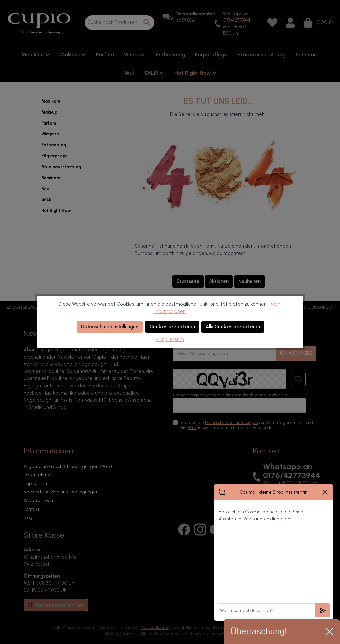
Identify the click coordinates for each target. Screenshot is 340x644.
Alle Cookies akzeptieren (233, 327)
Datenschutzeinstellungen (110, 327)
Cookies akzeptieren (172, 327)
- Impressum (170, 339)
